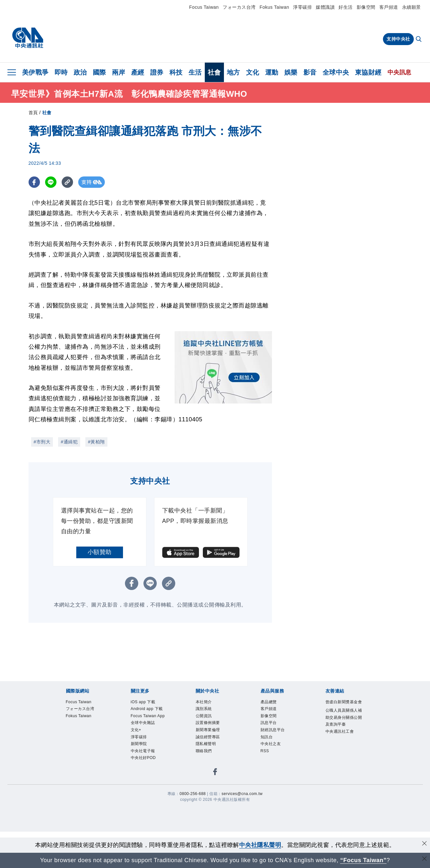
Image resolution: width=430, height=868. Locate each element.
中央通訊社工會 (340, 731)
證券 (157, 72)
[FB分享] (34, 182)
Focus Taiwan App (148, 716)
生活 (195, 72)
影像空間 (366, 7)
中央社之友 (271, 744)
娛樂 (291, 72)
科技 (176, 72)
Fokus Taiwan (274, 7)
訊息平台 (269, 723)
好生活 (346, 7)
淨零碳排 (302, 7)
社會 (214, 72)
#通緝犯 (69, 442)
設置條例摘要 (208, 723)
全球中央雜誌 (143, 723)
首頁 (33, 113)
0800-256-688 (193, 794)
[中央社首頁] (28, 38)
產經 (138, 72)
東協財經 (368, 72)
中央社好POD (143, 758)
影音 (310, 72)
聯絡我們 (204, 751)
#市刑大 (42, 442)
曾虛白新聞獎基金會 (344, 702)
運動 (272, 72)
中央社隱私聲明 (260, 845)
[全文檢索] (419, 40)
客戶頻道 (389, 7)
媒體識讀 (325, 7)
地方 (233, 72)
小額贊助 (100, 552)
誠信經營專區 (208, 737)
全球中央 (336, 72)
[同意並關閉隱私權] (424, 844)
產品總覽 (269, 702)
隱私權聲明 (206, 744)
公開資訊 (204, 716)
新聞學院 (139, 744)
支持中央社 (398, 39)
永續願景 (412, 7)
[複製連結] (67, 182)
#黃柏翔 (96, 442)
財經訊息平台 (273, 730)
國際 (99, 72)
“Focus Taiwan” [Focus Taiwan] (363, 860)
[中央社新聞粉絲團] (215, 773)
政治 (80, 72)
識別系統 (204, 709)
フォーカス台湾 (239, 7)
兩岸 (119, 72)
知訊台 (267, 737)
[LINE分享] (51, 182)
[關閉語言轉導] (424, 859)
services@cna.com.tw (242, 794)
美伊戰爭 (35, 72)
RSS (265, 751)
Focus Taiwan (204, 7)
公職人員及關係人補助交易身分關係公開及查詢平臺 (344, 717)
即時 (61, 72)
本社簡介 (204, 702)
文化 (253, 72)
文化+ (136, 730)
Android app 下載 (147, 709)
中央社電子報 (143, 751)
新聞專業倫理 (208, 730)
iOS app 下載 (143, 702)
